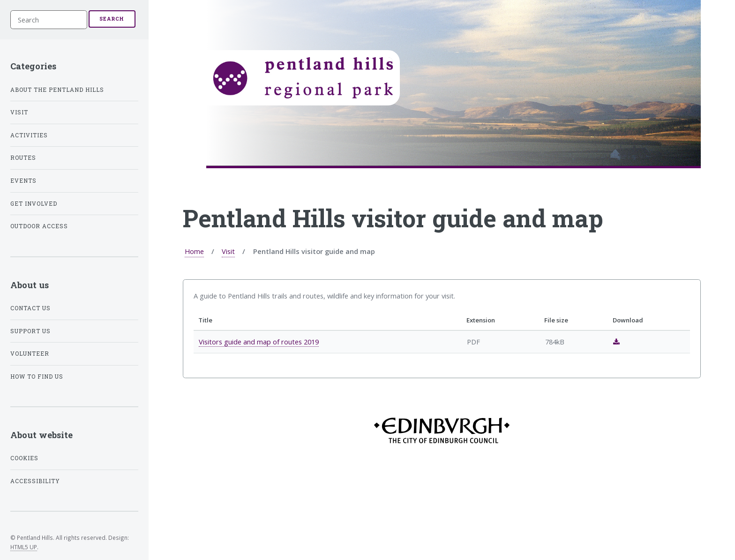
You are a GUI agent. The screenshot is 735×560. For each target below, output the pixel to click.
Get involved (34, 204)
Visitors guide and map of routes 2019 (259, 342)
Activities (29, 135)
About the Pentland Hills (57, 90)
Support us (30, 331)
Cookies (24, 458)
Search (112, 19)
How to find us (37, 377)
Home (194, 251)
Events (23, 181)
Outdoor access (39, 226)
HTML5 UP (24, 547)
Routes (23, 158)
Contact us (30, 308)
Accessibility (35, 481)
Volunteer (30, 354)
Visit (228, 251)
